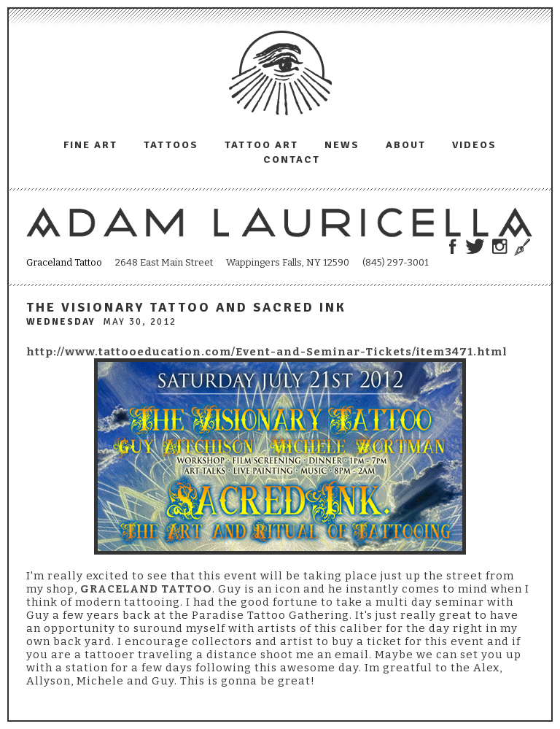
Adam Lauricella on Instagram (500, 246)
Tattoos (171, 145)
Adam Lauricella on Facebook (452, 246)
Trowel (520, 247)
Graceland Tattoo (64, 262)
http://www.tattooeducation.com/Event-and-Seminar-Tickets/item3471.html (267, 352)
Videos (474, 145)
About (406, 145)
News (342, 145)
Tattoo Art (261, 145)
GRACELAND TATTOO (146, 589)
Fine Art (90, 145)
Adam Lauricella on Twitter (475, 246)
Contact (292, 159)
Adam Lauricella (280, 73)
